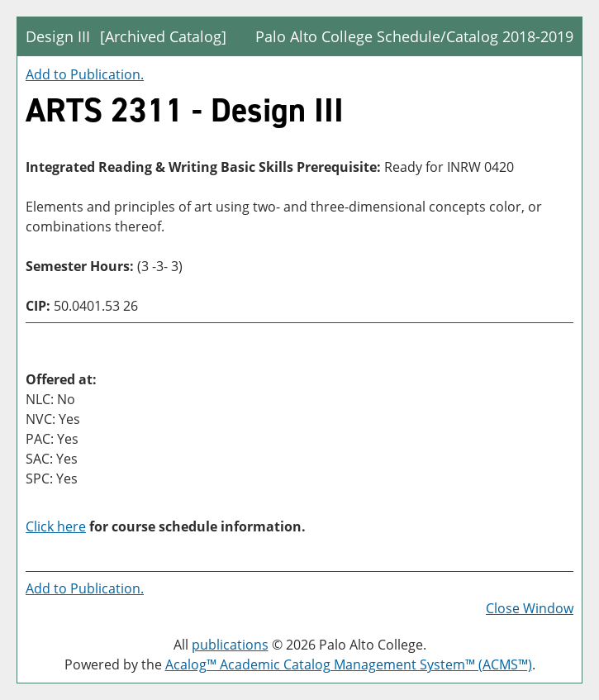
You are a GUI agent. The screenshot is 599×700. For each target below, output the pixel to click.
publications (230, 645)
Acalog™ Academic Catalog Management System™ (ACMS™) (349, 664)
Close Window (530, 608)
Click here (56, 526)
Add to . (85, 74)
